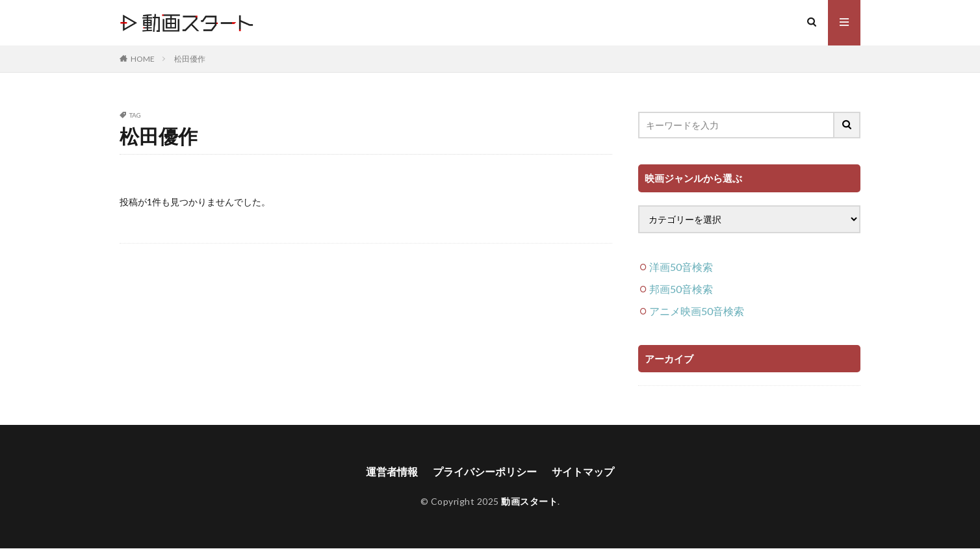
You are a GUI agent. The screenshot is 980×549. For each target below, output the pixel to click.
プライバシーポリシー (485, 471)
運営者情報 (392, 471)
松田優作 (190, 59)
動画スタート (529, 501)
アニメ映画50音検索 (697, 311)
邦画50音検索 (681, 289)
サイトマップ (583, 471)
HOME (143, 59)
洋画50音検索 (681, 267)
